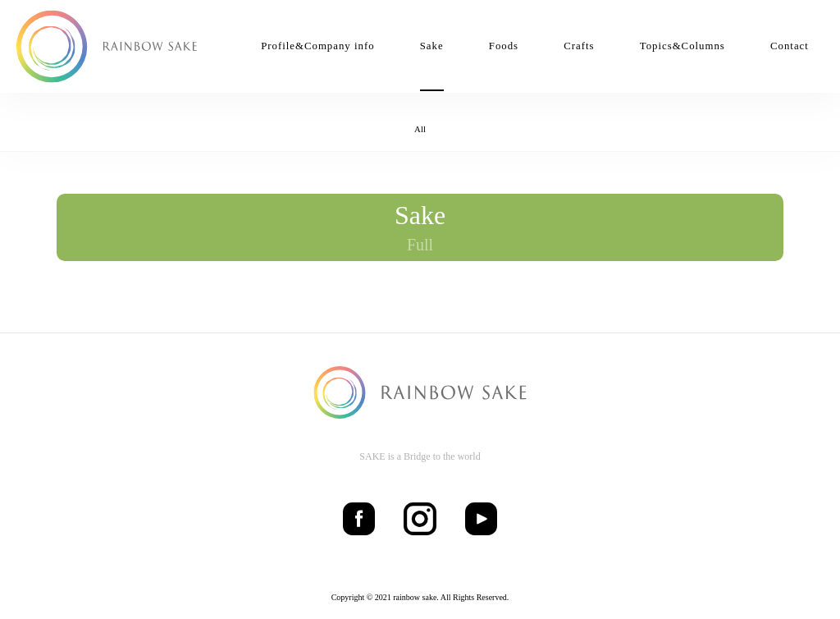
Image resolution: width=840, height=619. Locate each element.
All (420, 129)
